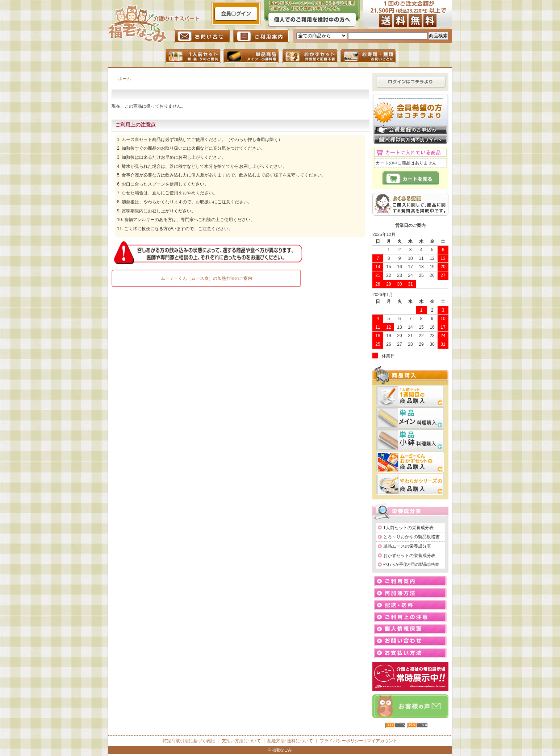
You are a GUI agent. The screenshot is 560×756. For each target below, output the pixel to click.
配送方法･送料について (290, 741)
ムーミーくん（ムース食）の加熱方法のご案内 (206, 278)
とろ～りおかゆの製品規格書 (411, 537)
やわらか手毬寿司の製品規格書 (411, 564)
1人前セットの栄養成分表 (408, 528)
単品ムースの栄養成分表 (407, 546)
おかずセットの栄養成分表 (409, 556)
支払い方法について (241, 741)
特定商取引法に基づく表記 (189, 741)
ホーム (125, 79)
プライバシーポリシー (342, 741)
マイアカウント (382, 741)
